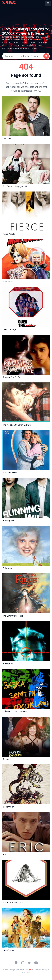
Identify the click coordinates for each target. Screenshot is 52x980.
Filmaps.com (14, 970)
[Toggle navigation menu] (48, 3)
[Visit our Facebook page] (16, 963)
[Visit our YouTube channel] (36, 963)
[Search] (23, 56)
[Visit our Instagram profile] (23, 963)
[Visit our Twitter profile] (29, 963)
